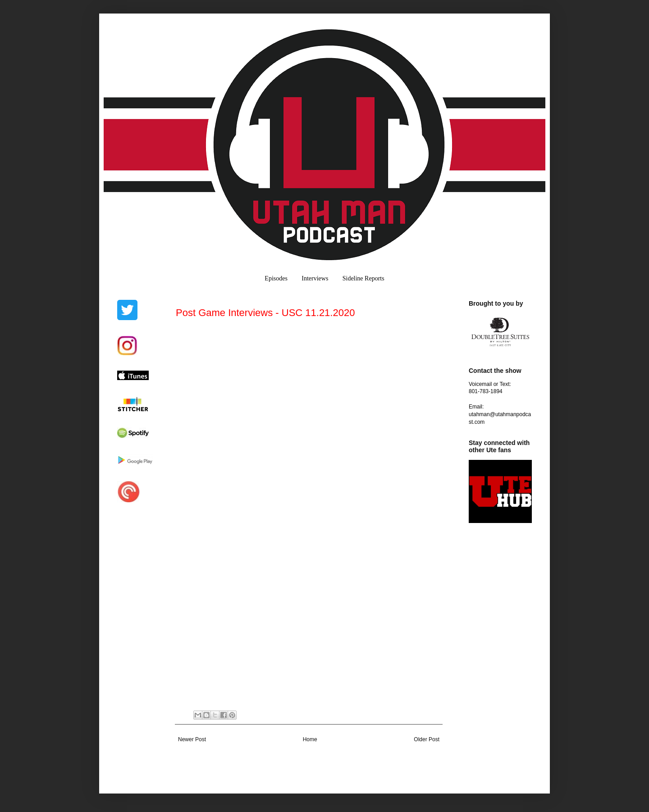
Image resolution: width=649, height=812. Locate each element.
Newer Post (192, 739)
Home (310, 739)
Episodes (276, 278)
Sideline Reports (363, 278)
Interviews (315, 278)
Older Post (427, 739)
